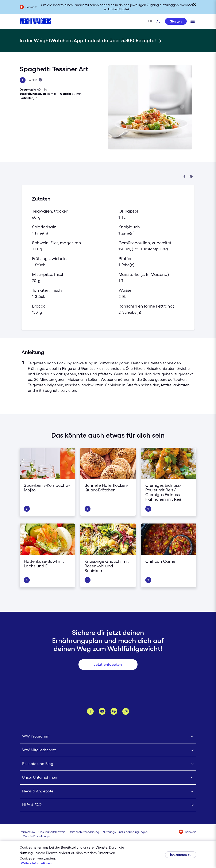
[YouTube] (102, 711)
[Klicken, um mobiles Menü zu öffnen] (193, 21)
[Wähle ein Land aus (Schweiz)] (188, 832)
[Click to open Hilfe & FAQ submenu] (108, 805)
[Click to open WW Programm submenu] (108, 737)
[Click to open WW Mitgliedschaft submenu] (108, 750)
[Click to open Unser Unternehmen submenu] (108, 778)
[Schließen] (195, 5)
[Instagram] (126, 711)
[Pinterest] (114, 711)
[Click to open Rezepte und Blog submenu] (108, 764)
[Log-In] (158, 22)
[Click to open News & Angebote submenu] (108, 791)
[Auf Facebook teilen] (184, 177)
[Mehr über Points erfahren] (40, 80)
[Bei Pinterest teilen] (191, 177)
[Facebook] (90, 711)
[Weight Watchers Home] (35, 21)
